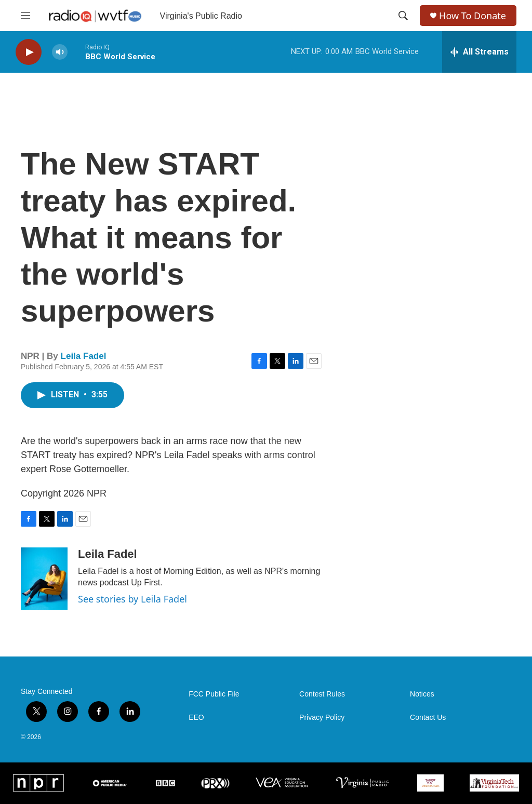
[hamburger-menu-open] (25, 16)
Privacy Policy (322, 718)
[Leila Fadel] (44, 579)
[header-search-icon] (403, 16)
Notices (422, 694)
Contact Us (428, 718)
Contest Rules (322, 694)
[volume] (60, 52)
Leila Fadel (84, 356)
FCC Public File (214, 694)
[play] (29, 52)
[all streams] (479, 52)
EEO (196, 718)
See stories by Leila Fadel (132, 599)
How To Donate (473, 16)
